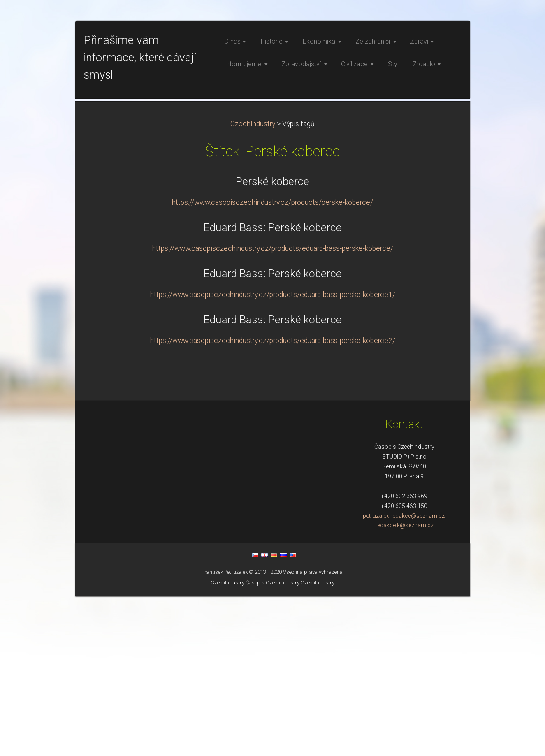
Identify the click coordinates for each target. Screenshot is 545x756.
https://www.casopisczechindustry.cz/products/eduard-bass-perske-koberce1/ (273, 454)
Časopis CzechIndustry (272, 742)
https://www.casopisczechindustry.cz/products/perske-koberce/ (272, 362)
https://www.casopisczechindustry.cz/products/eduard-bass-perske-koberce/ (273, 408)
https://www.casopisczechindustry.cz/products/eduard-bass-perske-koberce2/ (273, 500)
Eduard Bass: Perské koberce (273, 387)
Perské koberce (272, 341)
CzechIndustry (253, 283)
